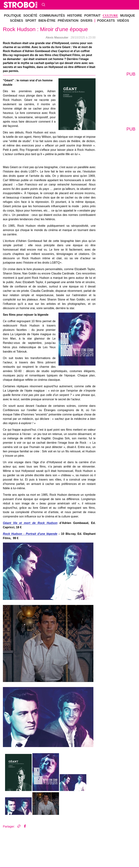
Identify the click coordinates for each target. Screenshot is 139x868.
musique (68, 49)
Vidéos (16, 55)
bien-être (93, 49)
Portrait (50, 49)
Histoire (41, 49)
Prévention (104, 49)
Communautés (28, 49)
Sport (84, 49)
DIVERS (116, 49)
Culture (59, 49)
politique (7, 49)
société (16, 49)
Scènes (77, 49)
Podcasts (7, 55)
